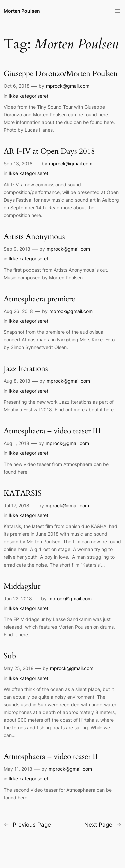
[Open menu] (117, 11)
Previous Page (27, 825)
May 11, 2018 (18, 769)
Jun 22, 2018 (18, 598)
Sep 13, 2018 (18, 163)
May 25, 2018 (19, 668)
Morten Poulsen (22, 11)
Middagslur (22, 586)
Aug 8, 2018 (17, 381)
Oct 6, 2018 (17, 86)
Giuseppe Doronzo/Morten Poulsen (61, 74)
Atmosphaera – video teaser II (51, 757)
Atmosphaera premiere (39, 299)
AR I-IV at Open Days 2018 (49, 151)
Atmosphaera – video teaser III (52, 431)
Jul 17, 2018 (16, 505)
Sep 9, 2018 (17, 249)
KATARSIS (23, 493)
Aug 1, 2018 (16, 443)
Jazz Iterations (26, 369)
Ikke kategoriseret (28, 96)
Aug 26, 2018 (18, 311)
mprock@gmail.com (68, 86)
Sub (10, 656)
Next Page (103, 825)
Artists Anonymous (34, 237)
